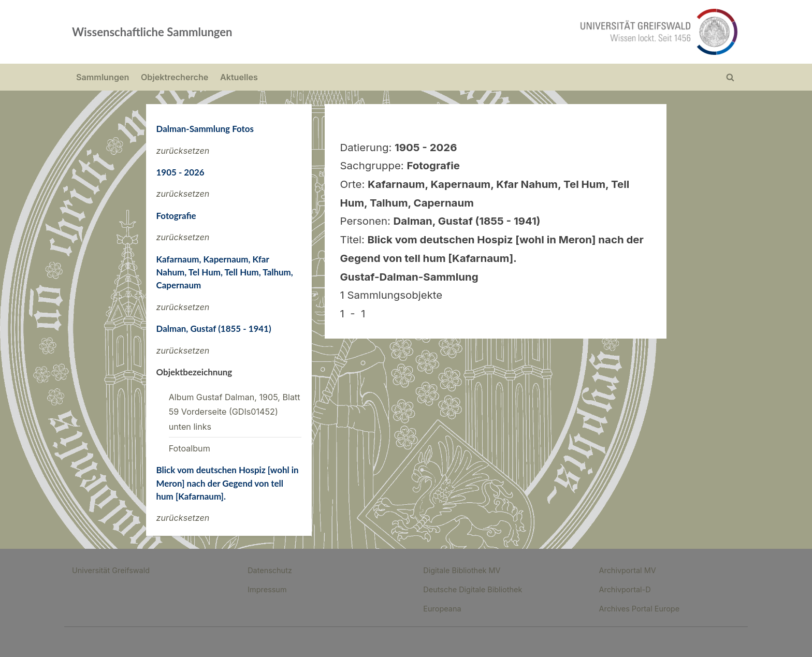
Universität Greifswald (111, 570)
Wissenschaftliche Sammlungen (152, 32)
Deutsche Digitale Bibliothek (473, 589)
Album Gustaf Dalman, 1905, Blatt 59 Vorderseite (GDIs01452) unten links (235, 412)
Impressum (267, 589)
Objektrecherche (175, 77)
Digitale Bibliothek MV (462, 570)
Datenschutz (270, 570)
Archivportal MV (627, 570)
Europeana (442, 609)
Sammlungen (103, 77)
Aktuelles (239, 77)
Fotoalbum (190, 448)
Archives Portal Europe (639, 609)
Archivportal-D (625, 589)
